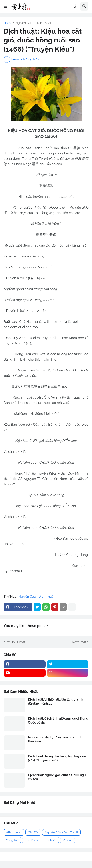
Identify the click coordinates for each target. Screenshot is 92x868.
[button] (5, 6)
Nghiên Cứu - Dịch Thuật (33, 23)
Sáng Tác (12, 840)
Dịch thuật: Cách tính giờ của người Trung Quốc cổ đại (58, 720)
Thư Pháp (31, 840)
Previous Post (16, 642)
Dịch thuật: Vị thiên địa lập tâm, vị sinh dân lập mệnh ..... (56, 702)
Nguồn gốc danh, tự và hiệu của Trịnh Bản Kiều (55, 739)
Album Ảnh (14, 832)
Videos (68, 840)
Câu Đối (33, 832)
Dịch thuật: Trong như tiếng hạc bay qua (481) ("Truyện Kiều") (57, 758)
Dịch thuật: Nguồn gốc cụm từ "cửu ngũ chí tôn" (57, 777)
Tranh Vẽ (50, 840)
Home (8, 23)
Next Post (79, 642)
